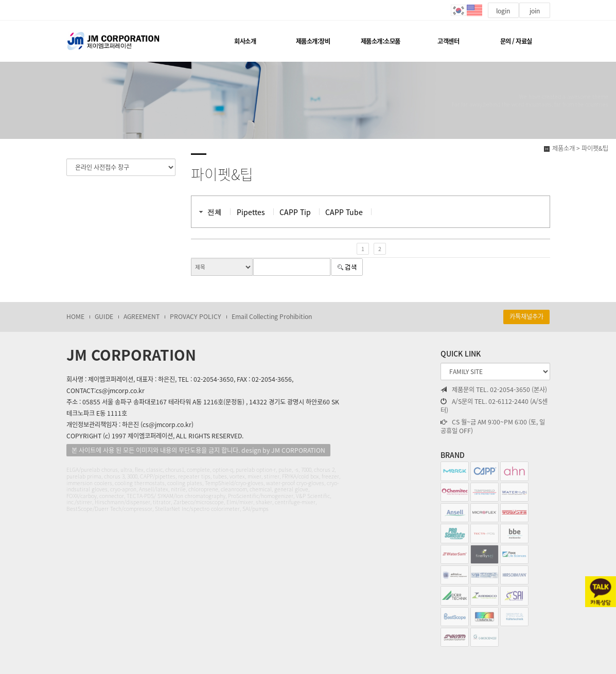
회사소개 (245, 41)
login (503, 11)
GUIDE (104, 316)
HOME (75, 316)
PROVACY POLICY (196, 316)
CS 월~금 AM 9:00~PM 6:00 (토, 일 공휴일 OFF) (493, 427)
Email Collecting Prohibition (272, 316)
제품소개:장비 (313, 41)
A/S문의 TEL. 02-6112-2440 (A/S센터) (494, 406)
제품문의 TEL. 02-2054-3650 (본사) (494, 390)
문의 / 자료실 (516, 41)
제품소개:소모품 (381, 41)
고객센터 (448, 41)
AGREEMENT (142, 316)
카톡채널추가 (526, 316)
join (535, 11)
